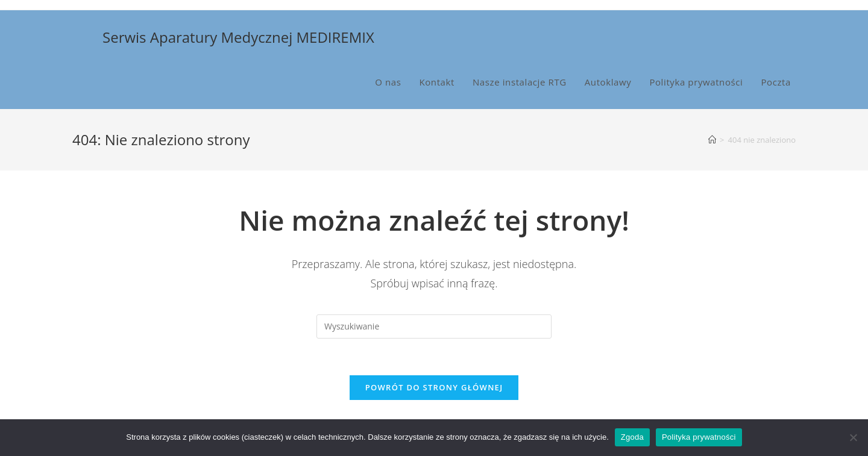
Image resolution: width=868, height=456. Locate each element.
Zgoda (632, 437)
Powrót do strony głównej (434, 387)
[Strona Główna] (712, 140)
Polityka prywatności (699, 437)
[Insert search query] (434, 326)
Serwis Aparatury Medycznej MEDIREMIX (238, 37)
